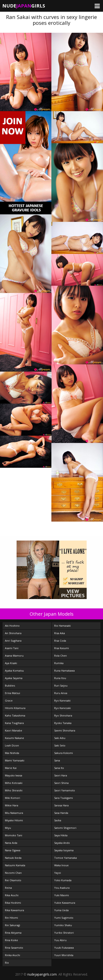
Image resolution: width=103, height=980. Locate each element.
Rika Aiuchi (12, 895)
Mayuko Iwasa (14, 775)
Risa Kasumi (62, 648)
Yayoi (58, 873)
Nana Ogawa (13, 850)
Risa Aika (60, 633)
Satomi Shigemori (65, 828)
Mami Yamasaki (15, 760)
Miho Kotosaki (14, 783)
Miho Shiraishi (14, 790)
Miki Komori (12, 798)
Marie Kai (11, 768)
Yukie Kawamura (65, 903)
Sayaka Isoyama (64, 850)
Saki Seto (60, 745)
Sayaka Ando (62, 843)
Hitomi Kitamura (15, 708)
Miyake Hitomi (14, 820)
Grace (9, 700)
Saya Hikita (61, 835)
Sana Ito (59, 768)
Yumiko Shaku (63, 925)
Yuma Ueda (61, 910)
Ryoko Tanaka (63, 723)
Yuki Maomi (62, 895)
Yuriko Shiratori (64, 933)
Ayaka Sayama (14, 678)
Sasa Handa (61, 813)
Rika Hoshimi (13, 903)
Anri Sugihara (13, 641)
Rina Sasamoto (14, 948)
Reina (8, 888)
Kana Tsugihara (14, 723)
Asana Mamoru (14, 656)
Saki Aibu (60, 738)
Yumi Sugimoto (64, 918)
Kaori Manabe (14, 730)
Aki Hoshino (12, 626)
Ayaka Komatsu (14, 671)
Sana (57, 760)
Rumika (59, 663)
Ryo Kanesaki (62, 700)
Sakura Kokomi (64, 753)
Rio (7, 963)
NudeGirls (24, 6)
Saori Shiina (61, 783)
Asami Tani (12, 648)
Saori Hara (61, 775)
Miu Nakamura (14, 813)
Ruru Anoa (61, 693)
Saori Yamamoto (65, 790)
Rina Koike (11, 940)
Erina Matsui (12, 693)
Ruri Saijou (61, 686)
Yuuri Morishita (64, 955)
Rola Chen (60, 656)
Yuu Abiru (60, 940)
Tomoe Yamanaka (66, 858)
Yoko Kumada (63, 880)
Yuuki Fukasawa (64, 948)
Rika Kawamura (14, 910)
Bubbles (10, 686)
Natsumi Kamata (15, 865)
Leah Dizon (12, 745)
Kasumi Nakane (14, 738)
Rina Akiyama (13, 933)
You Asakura (62, 888)
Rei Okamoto (13, 880)
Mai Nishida (12, 753)
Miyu (8, 828)
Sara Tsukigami (64, 798)
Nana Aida (11, 843)
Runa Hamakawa (64, 671)
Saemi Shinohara (65, 730)
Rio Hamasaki (62, 626)
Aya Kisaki (11, 663)
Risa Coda (60, 641)
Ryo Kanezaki (62, 708)
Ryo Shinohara (63, 715)
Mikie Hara (12, 805)
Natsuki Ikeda (13, 858)
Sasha (58, 820)
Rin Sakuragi (12, 925)
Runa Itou (60, 678)
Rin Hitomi (11, 918)
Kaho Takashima (15, 715)
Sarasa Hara (61, 805)
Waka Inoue (61, 865)
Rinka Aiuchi (12, 955)
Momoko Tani (14, 835)
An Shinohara (13, 633)
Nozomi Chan (13, 873)
